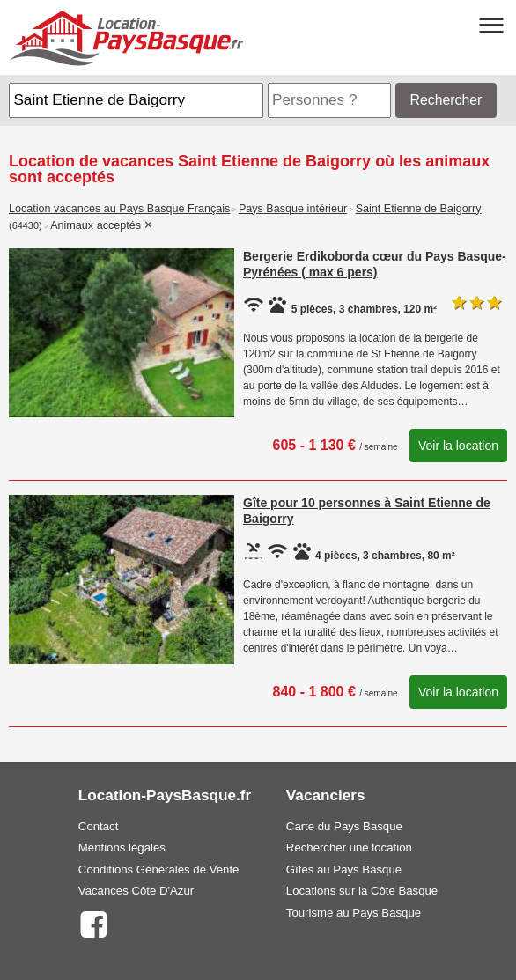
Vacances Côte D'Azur (136, 891)
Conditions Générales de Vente (159, 869)
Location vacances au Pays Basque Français (119, 209)
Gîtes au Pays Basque (344, 869)
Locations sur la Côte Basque (362, 891)
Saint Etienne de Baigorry (419, 209)
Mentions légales (122, 847)
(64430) (26, 225)
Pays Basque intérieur (293, 209)
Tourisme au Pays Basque (354, 913)
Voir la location (458, 446)
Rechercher (446, 100)
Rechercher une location (349, 847)
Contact (98, 826)
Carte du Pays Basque (344, 826)
